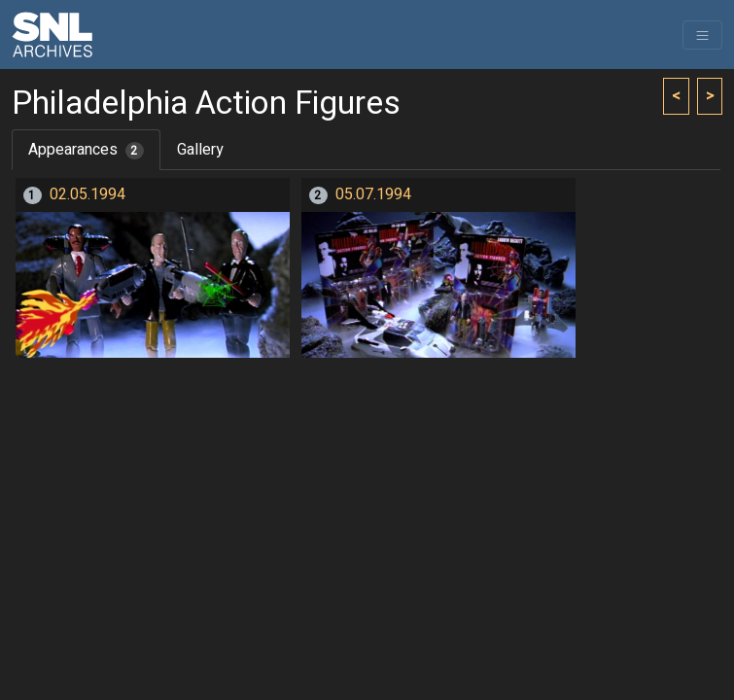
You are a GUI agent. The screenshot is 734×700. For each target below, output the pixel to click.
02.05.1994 (87, 194)
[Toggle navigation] (702, 35)
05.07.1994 (373, 194)
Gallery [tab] (200, 150)
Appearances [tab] (86, 150)
